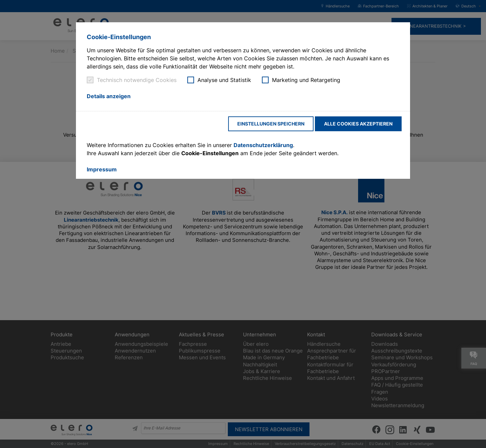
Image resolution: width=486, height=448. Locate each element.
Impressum (102, 169)
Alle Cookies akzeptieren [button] (358, 124)
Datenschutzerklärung (263, 145)
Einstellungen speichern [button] (271, 124)
